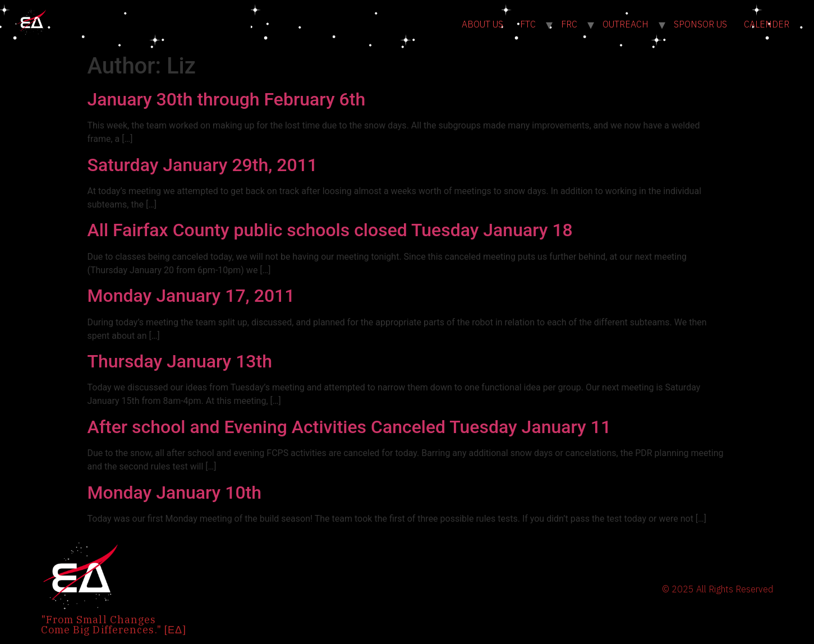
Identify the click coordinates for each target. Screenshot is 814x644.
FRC (569, 24)
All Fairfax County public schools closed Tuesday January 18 (330, 230)
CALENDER (767, 24)
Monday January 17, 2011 (191, 296)
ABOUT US (482, 24)
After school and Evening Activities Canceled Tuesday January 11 (349, 427)
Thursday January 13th (180, 361)
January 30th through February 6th (227, 99)
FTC (528, 24)
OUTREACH (626, 24)
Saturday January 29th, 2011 (203, 165)
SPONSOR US (700, 24)
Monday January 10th (175, 493)
